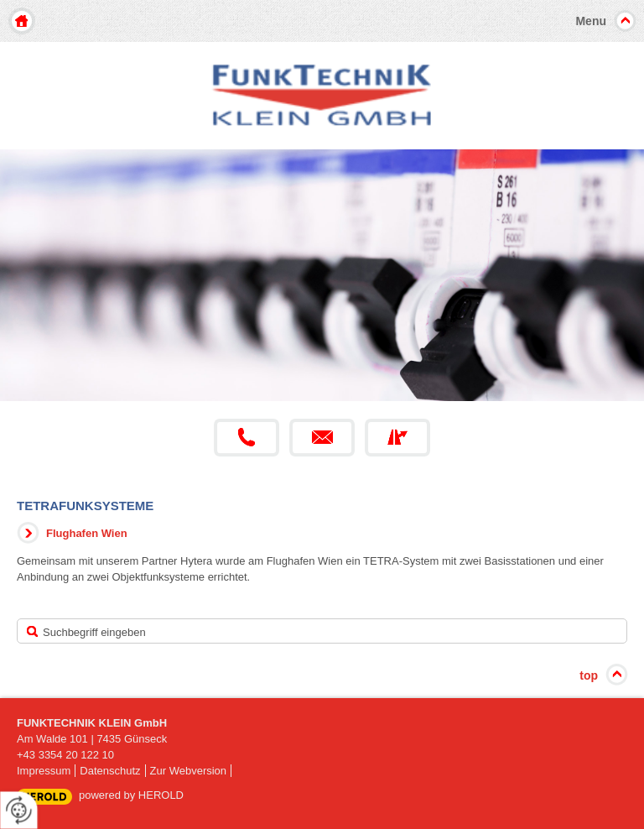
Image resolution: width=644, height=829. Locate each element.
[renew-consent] (19, 810)
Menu (591, 21)
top (589, 675)
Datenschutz (110, 771)
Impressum (44, 771)
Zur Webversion (189, 771)
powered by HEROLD (131, 795)
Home (22, 21)
